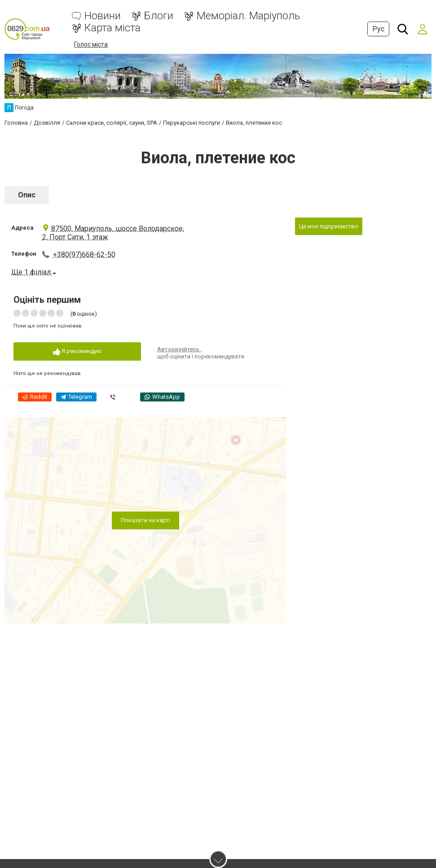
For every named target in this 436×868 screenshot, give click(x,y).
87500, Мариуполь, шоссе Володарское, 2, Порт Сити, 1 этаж (113, 233)
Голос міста (91, 44)
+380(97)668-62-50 (84, 255)
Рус (378, 29)
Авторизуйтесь (179, 349)
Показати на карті (145, 520)
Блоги (159, 16)
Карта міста (112, 28)
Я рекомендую (77, 351)
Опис (27, 195)
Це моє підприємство (329, 226)
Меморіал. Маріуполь (248, 16)
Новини (103, 16)
